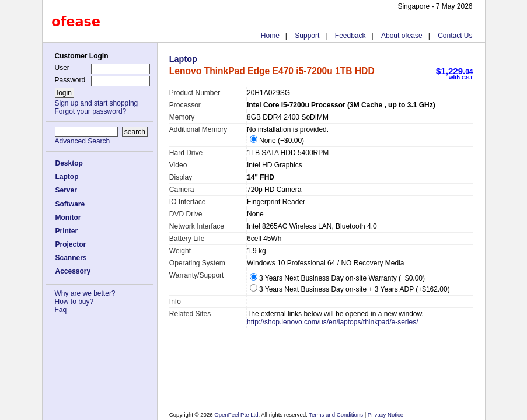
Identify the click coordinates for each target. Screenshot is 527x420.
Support (307, 36)
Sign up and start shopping (97, 103)
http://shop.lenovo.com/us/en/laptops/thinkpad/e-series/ (333, 322)
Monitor (68, 218)
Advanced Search (83, 141)
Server (66, 190)
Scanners (71, 258)
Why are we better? (85, 293)
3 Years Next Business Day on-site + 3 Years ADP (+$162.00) (350, 289)
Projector (71, 244)
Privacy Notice (385, 414)
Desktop (69, 163)
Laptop (67, 177)
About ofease (402, 36)
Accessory (73, 271)
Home (270, 36)
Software (70, 204)
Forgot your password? (91, 111)
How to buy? (74, 302)
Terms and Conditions (336, 414)
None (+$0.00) (277, 141)
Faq (61, 310)
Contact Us (455, 36)
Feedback (350, 36)
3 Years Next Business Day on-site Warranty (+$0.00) (337, 278)
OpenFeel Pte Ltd (236, 414)
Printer (67, 231)
